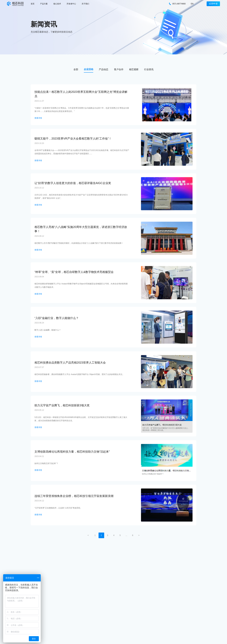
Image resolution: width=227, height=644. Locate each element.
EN (192, 4)
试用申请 (213, 4)
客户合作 (119, 69)
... (126, 535)
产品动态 (104, 69)
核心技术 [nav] (57, 4)
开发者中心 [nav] (71, 4)
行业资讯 (149, 69)
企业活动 (89, 69)
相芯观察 (134, 69)
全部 (76, 69)
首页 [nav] (33, 4)
